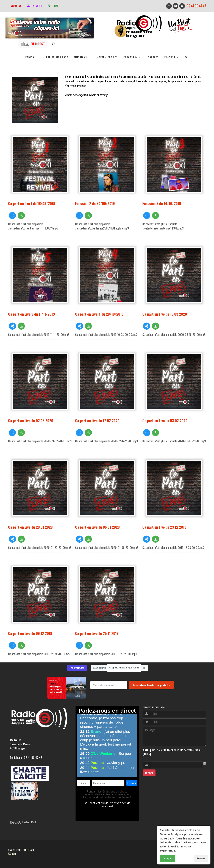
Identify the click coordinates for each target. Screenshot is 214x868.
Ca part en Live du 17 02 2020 (97, 421)
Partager (77, 668)
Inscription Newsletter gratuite (151, 685)
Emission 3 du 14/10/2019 (162, 204)
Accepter (167, 859)
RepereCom (28, 850)
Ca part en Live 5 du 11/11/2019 (31, 314)
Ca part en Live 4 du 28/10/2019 (99, 314)
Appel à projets (108, 57)
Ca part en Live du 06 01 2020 (97, 527)
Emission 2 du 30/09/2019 (95, 204)
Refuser (201, 859)
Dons (16, 6)
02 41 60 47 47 (196, 6)
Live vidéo (35, 6)
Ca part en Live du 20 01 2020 (30, 527)
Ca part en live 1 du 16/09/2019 (32, 204)
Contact (153, 57)
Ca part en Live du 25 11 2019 (97, 633)
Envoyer (149, 773)
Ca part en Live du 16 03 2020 (165, 314)
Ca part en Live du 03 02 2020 (165, 421)
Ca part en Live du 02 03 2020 (31, 421)
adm (12, 854)
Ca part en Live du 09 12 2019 (30, 633)
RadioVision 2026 (57, 57)
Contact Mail (29, 822)
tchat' (53, 6)
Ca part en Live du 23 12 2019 (164, 527)
